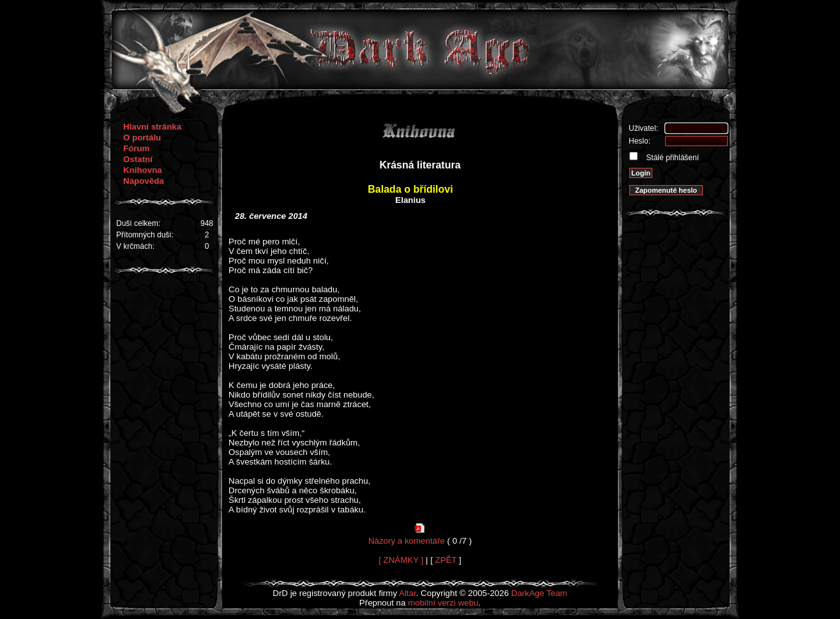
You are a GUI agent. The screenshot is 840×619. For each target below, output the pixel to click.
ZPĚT (446, 560)
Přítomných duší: (145, 235)
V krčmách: (135, 246)
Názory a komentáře (407, 541)
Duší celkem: (138, 223)
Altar (408, 593)
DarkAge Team (539, 593)
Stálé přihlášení (671, 158)
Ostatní (138, 159)
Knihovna (143, 170)
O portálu (142, 138)
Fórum (136, 148)
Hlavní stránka (152, 127)
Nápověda (144, 181)
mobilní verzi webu (443, 603)
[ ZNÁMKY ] (401, 560)
